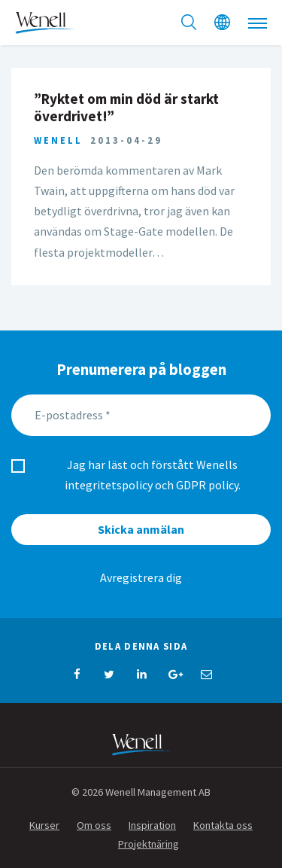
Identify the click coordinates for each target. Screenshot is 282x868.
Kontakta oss (223, 825)
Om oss (94, 825)
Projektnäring (149, 844)
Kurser (44, 825)
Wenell (58, 140)
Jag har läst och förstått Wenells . (153, 475)
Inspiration (152, 825)
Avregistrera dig (141, 577)
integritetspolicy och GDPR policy (152, 485)
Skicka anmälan (141, 529)
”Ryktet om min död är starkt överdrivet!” (126, 107)
